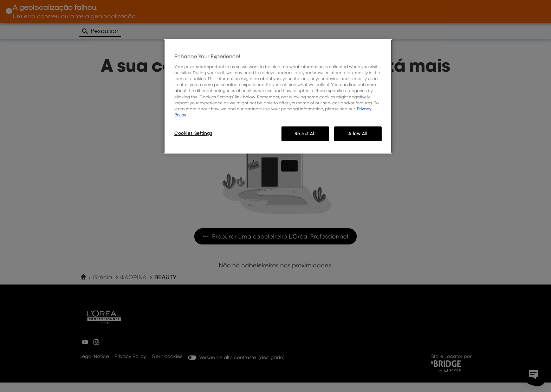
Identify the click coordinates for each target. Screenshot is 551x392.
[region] (278, 96)
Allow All (358, 134)
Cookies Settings (193, 133)
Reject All (305, 134)
